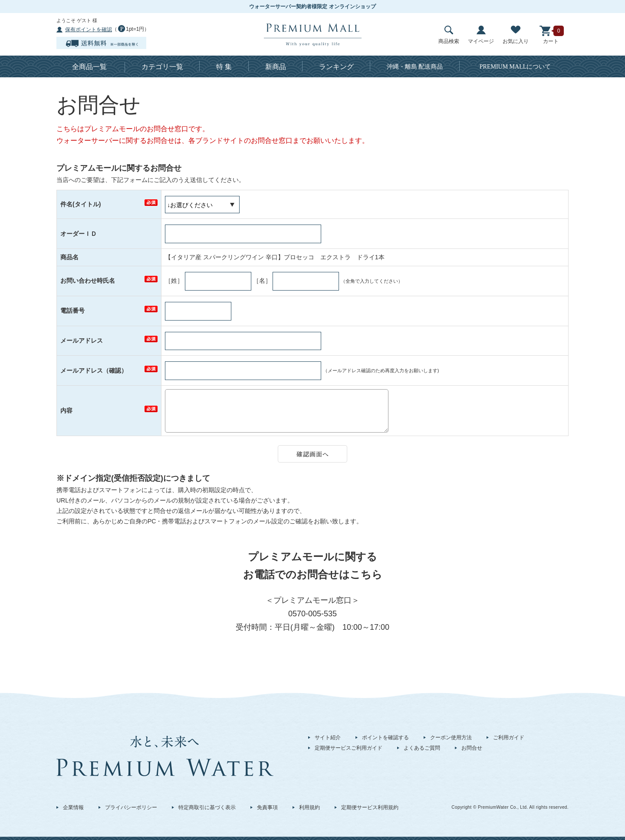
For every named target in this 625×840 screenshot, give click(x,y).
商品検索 (449, 35)
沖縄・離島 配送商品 (415, 67)
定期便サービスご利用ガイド (349, 748)
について (515, 67)
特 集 (224, 67)
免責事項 (267, 807)
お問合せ (472, 748)
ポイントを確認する (385, 737)
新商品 (276, 67)
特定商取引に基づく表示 (207, 807)
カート (551, 35)
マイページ (481, 35)
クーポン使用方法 (451, 737)
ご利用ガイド (509, 737)
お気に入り (516, 35)
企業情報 (73, 807)
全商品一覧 (89, 67)
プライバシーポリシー (131, 807)
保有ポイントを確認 (89, 30)
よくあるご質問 (422, 748)
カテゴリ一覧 (162, 67)
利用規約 (309, 807)
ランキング (336, 67)
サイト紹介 (328, 737)
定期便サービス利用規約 (370, 807)
